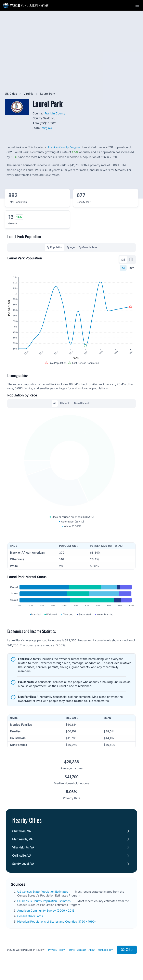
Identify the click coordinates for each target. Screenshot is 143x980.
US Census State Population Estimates (43, 892)
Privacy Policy (56, 950)
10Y (132, 268)
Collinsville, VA (22, 855)
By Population (54, 247)
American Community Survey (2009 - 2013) (47, 910)
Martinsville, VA (22, 839)
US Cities (11, 94)
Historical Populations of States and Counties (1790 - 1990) (57, 921)
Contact (82, 950)
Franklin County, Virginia (64, 147)
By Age (70, 247)
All (123, 268)
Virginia (29, 94)
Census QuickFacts (30, 916)
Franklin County (55, 113)
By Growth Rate (88, 247)
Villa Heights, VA (23, 847)
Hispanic (65, 403)
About (92, 950)
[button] (137, 5)
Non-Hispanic (82, 403)
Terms (71, 950)
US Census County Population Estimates (44, 901)
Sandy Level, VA (23, 864)
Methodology (105, 950)
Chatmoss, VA (22, 831)
